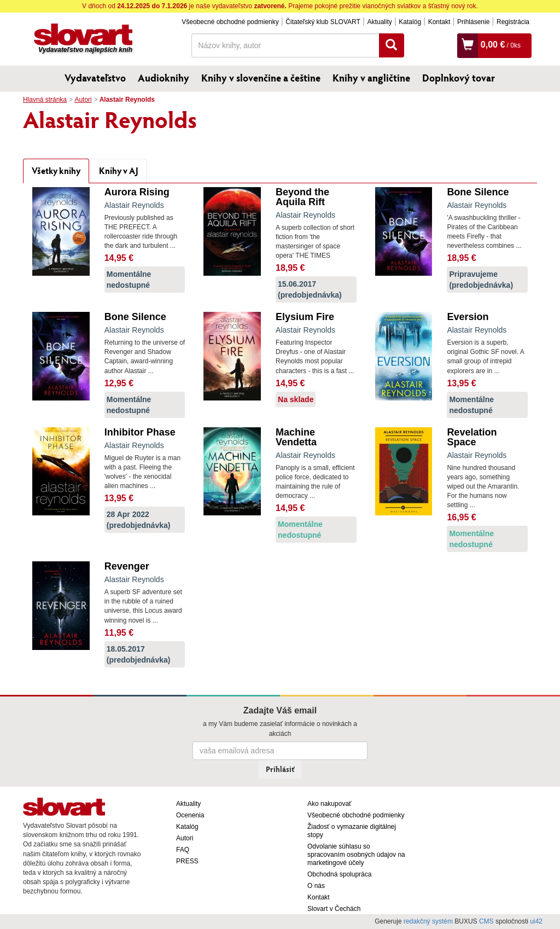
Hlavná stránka (45, 100)
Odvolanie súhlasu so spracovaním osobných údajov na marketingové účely (356, 855)
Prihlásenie (473, 22)
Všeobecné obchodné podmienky (230, 22)
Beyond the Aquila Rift (302, 197)
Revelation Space (472, 437)
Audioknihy (164, 78)
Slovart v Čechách (334, 909)
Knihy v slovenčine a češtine (261, 78)
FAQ (183, 850)
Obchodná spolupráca (339, 874)
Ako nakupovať (329, 804)
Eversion (468, 317)
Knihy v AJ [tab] (119, 170)
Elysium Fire (305, 317)
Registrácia (513, 22)
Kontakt (439, 22)
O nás (316, 886)
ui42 (536, 921)
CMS (486, 921)
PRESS (187, 861)
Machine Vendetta (296, 437)
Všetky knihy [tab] (56, 170)
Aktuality (379, 22)
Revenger (127, 566)
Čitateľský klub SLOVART (323, 22)
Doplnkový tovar (459, 78)
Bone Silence (478, 192)
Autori (83, 100)
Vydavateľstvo (95, 78)
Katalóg (410, 22)
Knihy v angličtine (371, 78)
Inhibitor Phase (140, 432)
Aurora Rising (137, 192)
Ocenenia (190, 815)
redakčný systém (428, 921)
